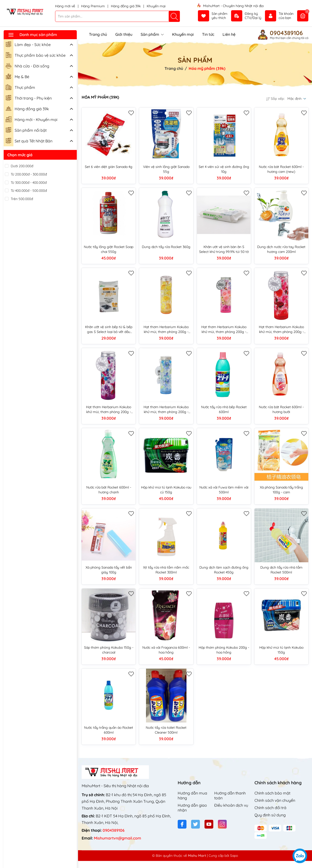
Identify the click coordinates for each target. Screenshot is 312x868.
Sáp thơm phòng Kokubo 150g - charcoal (109, 650)
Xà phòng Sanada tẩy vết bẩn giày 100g (109, 570)
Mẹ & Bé (17, 76)
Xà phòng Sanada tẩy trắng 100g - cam (281, 490)
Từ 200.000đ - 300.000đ (29, 174)
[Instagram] (222, 824)
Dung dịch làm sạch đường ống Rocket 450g (224, 570)
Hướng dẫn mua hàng (192, 795)
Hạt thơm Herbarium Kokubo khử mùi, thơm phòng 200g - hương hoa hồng (281, 329)
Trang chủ (98, 34)
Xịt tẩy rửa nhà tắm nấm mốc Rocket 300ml (166, 570)
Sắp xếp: (275, 99)
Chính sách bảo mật (272, 793)
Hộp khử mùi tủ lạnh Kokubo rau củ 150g (166, 490)
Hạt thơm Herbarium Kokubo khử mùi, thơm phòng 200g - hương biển (166, 410)
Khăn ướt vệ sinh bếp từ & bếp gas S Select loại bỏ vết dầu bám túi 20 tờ (109, 329)
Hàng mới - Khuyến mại (31, 119)
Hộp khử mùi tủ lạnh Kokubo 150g (281, 650)
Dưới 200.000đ (22, 166)
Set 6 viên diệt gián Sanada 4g (109, 167)
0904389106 (286, 33)
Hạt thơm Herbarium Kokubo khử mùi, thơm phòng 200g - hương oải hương (109, 410)
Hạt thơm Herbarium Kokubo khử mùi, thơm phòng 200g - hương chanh (166, 329)
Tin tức (208, 34)
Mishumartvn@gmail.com (117, 838)
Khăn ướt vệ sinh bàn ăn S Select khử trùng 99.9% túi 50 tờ (224, 249)
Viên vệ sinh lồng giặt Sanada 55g (166, 169)
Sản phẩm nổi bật (26, 130)
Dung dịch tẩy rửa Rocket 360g (166, 247)
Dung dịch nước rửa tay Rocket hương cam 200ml (281, 249)
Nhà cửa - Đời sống (27, 65)
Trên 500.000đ (22, 199)
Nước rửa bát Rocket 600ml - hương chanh (109, 490)
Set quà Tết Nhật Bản (29, 140)
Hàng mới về (66, 6)
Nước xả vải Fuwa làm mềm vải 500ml (224, 490)
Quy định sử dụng (270, 815)
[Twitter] (195, 824)
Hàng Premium (93, 6)
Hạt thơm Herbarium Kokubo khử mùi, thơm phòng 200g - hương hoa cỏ (224, 329)
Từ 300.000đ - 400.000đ (29, 183)
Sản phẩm (152, 34)
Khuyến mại (156, 6)
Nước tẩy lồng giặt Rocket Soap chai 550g (109, 249)
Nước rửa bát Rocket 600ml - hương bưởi (281, 409)
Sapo (234, 856)
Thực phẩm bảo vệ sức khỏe (36, 55)
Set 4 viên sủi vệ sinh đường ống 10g (224, 169)
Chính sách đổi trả (270, 808)
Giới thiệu (124, 34)
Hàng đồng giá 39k (126, 6)
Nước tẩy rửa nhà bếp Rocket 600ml (224, 409)
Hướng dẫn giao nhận (192, 808)
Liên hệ (229, 34)
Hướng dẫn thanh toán (230, 795)
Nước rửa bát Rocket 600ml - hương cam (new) (281, 169)
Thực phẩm (20, 87)
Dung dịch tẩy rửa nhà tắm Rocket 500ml (281, 570)
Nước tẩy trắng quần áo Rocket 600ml (109, 730)
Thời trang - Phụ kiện (29, 98)
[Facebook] (182, 824)
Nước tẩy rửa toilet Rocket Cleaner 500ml (166, 730)
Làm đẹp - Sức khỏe (28, 44)
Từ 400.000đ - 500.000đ (29, 191)
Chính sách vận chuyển (275, 800)
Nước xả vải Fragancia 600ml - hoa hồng (166, 650)
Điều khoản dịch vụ (231, 805)
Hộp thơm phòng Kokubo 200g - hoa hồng (224, 650)
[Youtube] (209, 824)
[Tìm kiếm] (174, 16)
